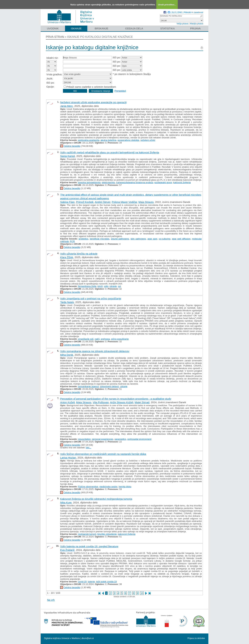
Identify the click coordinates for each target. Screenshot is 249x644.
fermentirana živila (87, 286)
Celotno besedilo (72, 146)
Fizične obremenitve (88, 487)
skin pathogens (138, 239)
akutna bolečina (108, 140)
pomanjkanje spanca (88, 386)
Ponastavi (120, 91)
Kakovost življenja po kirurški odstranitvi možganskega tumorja (96, 499)
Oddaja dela (134, 28)
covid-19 (82, 582)
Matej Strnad (142, 402)
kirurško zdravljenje (107, 534)
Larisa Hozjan (68, 458)
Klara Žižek (67, 257)
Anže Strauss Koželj (122, 402)
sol (119, 286)
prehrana (105, 339)
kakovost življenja (182, 182)
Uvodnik (53, 28)
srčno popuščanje (120, 339)
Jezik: (50, 78)
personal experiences (103, 439)
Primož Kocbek (85, 202)
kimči (100, 286)
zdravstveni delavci (109, 386)
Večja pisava (182, 24)
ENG (180, 12)
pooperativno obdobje (128, 140)
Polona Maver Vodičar (124, 202)
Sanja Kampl (68, 156)
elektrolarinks (109, 182)
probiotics (84, 239)
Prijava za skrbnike (196, 638)
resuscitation (84, 439)
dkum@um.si (88, 638)
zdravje (113, 286)
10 (142, 593)
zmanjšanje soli (86, 339)
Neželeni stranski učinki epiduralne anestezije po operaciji (93, 102)
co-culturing (165, 239)
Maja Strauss (146, 202)
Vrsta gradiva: (54, 74)
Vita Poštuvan (101, 402)
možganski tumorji (87, 534)
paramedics (120, 439)
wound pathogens (120, 239)
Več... (88, 448)
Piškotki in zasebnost (193, 12)
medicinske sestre (108, 487)
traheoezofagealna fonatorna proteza (135, 182)
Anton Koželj (67, 402)
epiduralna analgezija (89, 140)
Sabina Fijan (67, 202)
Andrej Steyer (103, 202)
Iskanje (76, 28)
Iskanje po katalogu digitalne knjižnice (100, 37)
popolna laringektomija (89, 182)
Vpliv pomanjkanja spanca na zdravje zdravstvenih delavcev (95, 351)
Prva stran (55, 37)
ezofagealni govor (163, 182)
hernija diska (125, 487)
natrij (97, 339)
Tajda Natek (67, 302)
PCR (72, 241)
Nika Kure (66, 502)
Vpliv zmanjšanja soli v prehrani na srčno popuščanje (91, 299)
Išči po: (50, 83)
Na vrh (51, 600)
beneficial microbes (100, 239)
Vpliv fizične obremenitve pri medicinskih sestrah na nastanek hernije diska (103, 454)
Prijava (195, 28)
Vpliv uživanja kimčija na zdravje (79, 254)
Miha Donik (67, 355)
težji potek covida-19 (106, 582)
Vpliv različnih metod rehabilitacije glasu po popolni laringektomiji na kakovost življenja (110, 152)
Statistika (168, 28)
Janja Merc (66, 106)
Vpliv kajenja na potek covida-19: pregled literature (89, 546)
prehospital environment (139, 439)
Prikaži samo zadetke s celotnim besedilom (91, 87)
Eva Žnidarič (67, 550)
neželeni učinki (148, 140)
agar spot (152, 239)
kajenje (91, 582)
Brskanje (101, 28)
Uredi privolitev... (167, 5)
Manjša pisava (197, 24)
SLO (174, 12)
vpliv (106, 286)
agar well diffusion (181, 239)
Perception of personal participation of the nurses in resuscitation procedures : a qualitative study (116, 399)
